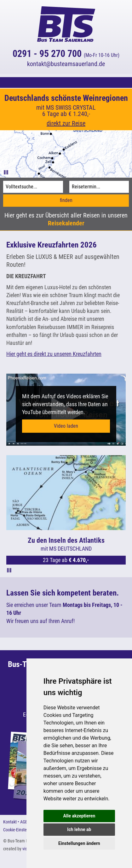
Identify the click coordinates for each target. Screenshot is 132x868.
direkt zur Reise (66, 123)
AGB (24, 822)
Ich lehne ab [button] (79, 829)
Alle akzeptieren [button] (79, 816)
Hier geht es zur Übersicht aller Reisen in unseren (66, 219)
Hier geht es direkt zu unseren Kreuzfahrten (54, 354)
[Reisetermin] (99, 187)
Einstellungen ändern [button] (79, 843)
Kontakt (10, 822)
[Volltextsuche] (33, 187)
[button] (66, 83)
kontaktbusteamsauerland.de (66, 64)
